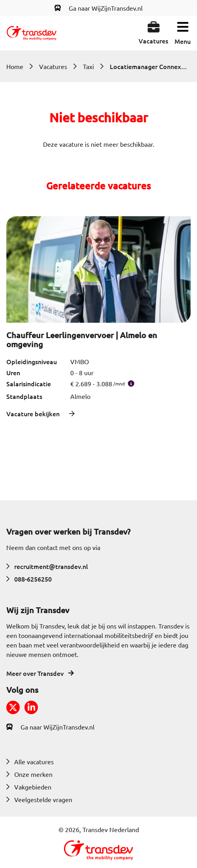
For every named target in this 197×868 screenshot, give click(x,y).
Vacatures (53, 66)
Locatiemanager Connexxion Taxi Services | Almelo (149, 66)
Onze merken (29, 774)
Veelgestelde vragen (39, 799)
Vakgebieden (29, 787)
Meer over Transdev (40, 673)
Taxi (88, 66)
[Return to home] (32, 33)
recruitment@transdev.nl (47, 566)
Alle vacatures (30, 761)
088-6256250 (29, 579)
